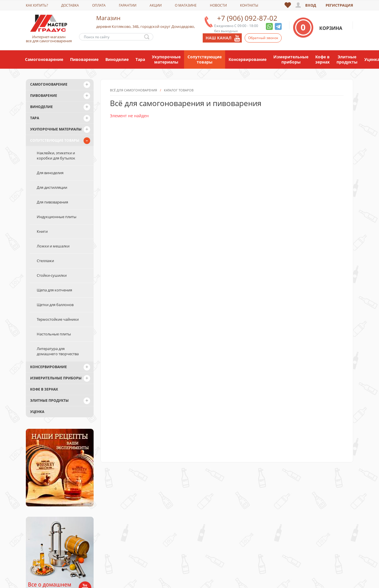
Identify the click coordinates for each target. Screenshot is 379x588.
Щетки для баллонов (55, 305)
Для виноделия (50, 173)
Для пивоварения (52, 202)
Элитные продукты (347, 59)
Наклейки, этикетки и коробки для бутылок (56, 155)
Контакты (249, 5)
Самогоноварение (44, 59)
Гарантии (128, 5)
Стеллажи (45, 261)
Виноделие (117, 59)
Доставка (70, 5)
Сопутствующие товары (205, 59)
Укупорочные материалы (166, 59)
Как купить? (37, 5)
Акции (156, 5)
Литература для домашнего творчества (58, 351)
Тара (140, 59)
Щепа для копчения (54, 290)
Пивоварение (84, 59)
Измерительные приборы (291, 59)
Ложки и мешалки (53, 246)
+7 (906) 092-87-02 (247, 18)
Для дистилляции (52, 187)
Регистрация (339, 5)
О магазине (186, 5)
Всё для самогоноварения (134, 126)
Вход (311, 5)
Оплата (99, 5)
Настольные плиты (54, 334)
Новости (218, 5)
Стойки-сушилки (52, 275)
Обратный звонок (263, 38)
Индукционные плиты (57, 217)
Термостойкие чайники (58, 319)
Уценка (37, 412)
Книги (42, 231)
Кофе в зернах (322, 59)
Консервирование (247, 59)
